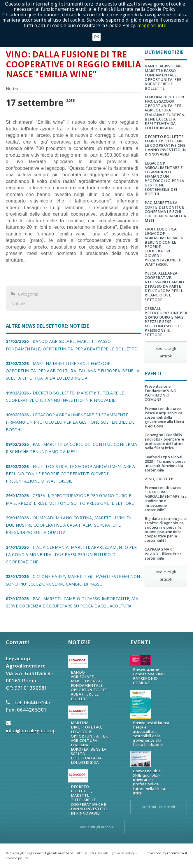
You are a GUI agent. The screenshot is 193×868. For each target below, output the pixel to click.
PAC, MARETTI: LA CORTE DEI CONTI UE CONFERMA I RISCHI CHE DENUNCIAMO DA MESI (165, 211)
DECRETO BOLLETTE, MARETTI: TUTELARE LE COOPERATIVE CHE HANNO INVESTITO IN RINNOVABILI (165, 145)
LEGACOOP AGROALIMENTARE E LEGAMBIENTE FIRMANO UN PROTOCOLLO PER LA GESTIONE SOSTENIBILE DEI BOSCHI (164, 179)
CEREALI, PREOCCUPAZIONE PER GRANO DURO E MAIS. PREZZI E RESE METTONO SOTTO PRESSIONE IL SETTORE (166, 322)
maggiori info (152, 26)
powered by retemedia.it (167, 853)
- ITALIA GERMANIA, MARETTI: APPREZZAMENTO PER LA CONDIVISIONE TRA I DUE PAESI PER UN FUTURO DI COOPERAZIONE (71, 554)
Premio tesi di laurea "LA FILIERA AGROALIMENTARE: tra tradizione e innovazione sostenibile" (166, 499)
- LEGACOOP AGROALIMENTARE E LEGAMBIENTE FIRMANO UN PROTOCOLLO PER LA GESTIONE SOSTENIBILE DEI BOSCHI (71, 422)
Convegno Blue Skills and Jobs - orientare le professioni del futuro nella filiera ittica (164, 441)
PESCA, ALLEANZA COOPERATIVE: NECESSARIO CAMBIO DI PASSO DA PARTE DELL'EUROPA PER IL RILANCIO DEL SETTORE (164, 287)
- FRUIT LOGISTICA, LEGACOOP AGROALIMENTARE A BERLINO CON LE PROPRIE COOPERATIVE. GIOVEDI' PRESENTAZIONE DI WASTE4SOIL (71, 474)
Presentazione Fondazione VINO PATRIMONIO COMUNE (160, 393)
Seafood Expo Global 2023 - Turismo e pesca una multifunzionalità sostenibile (165, 464)
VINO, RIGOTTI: (159, 479)
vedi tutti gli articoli (166, 352)
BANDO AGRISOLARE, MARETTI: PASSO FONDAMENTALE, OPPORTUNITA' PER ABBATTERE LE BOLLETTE (164, 77)
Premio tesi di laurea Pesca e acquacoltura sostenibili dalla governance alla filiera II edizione (164, 417)
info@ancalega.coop (31, 730)
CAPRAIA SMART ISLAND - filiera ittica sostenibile (163, 554)
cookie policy (17, 858)
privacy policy (123, 853)
